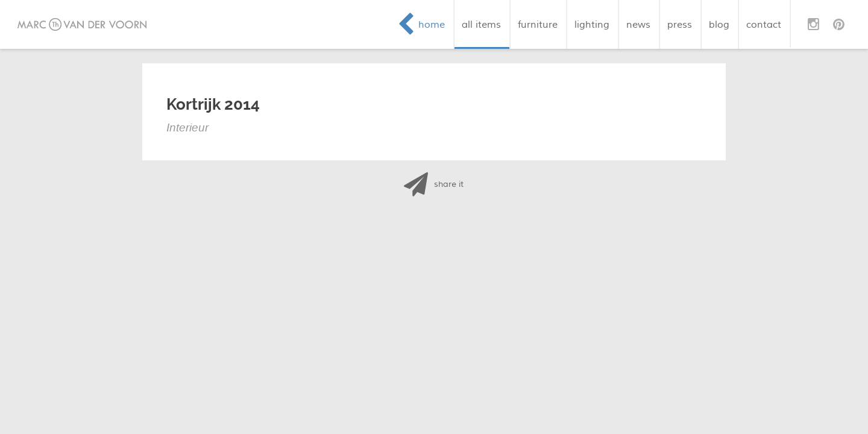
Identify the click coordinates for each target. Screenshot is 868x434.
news (638, 24)
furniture (538, 24)
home (432, 24)
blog (719, 24)
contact (764, 24)
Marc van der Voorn (82, 24)
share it (449, 184)
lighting (592, 24)
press (680, 24)
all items (481, 24)
